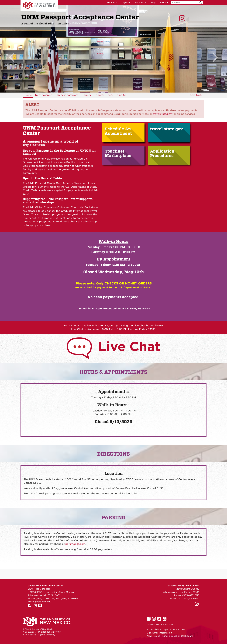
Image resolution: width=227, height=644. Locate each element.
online (117, 309)
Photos (100, 95)
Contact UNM (178, 629)
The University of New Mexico (39, 6)
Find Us (122, 95)
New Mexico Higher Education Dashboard (170, 636)
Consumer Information (159, 633)
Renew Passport (68, 96)
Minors (87, 96)
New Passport (45, 96)
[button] (17, 49)
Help (153, 2)
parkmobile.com (75, 544)
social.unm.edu (164, 624)
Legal (165, 629)
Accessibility (154, 629)
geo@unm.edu (43, 602)
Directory (141, 2)
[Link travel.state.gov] (162, 114)
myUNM (126, 2)
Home (28, 95)
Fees (111, 95)
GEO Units (197, 95)
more (164, 2)
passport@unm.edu (189, 598)
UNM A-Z (112, 2)
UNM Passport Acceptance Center (80, 17)
